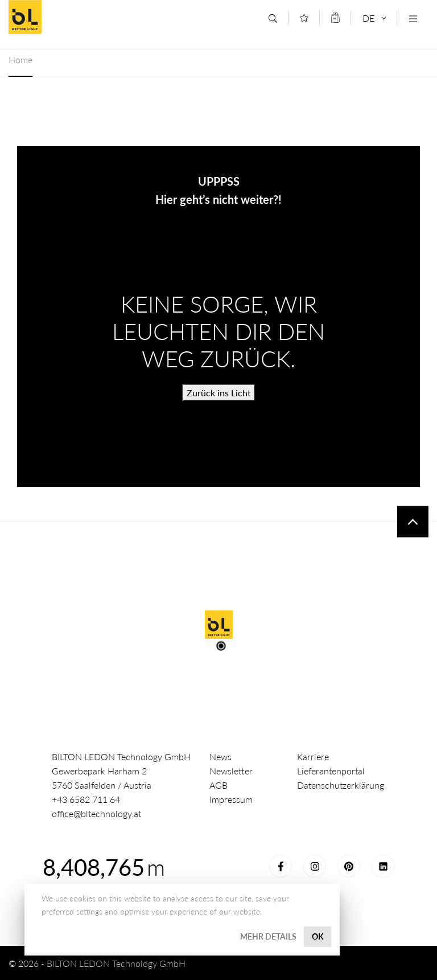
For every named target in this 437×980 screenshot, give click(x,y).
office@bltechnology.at (96, 813)
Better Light (90, 17)
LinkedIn (383, 866)
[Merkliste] (304, 18)
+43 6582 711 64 (86, 799)
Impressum (231, 799)
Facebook (281, 866)
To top (413, 522)
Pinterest (349, 866)
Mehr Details (268, 936)
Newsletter (231, 771)
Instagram (315, 866)
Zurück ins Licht (219, 393)
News (220, 756)
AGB (218, 785)
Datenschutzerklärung (341, 785)
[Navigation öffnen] (413, 19)
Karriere (313, 756)
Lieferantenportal (331, 771)
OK (318, 936)
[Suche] (273, 19)
